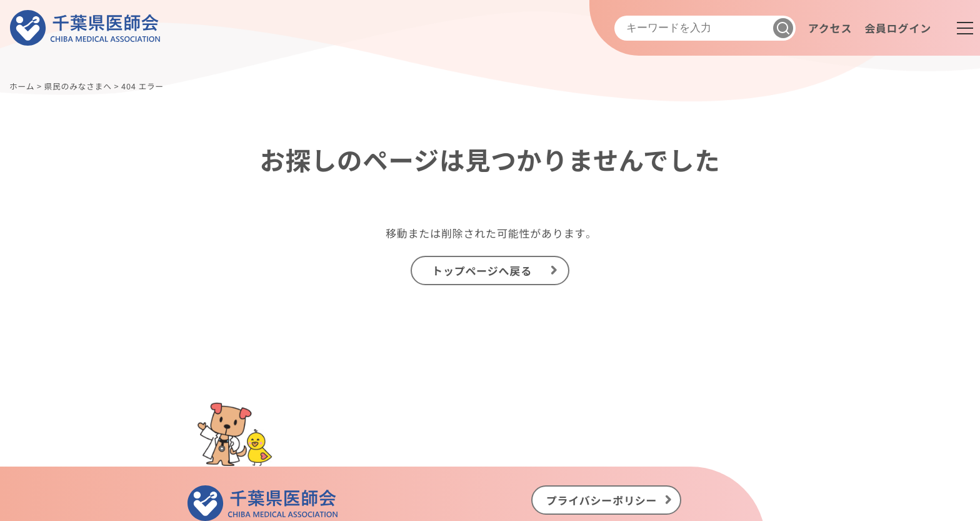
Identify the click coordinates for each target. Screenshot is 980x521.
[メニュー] (965, 28)
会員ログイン (898, 28)
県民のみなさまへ (77, 86)
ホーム (22, 86)
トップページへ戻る (482, 271)
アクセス (830, 28)
